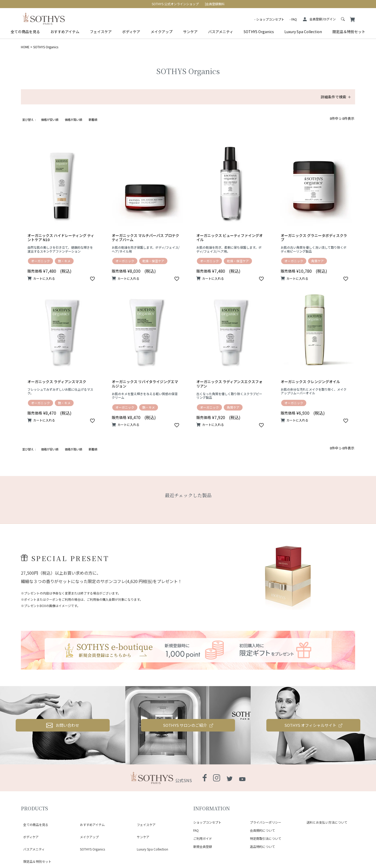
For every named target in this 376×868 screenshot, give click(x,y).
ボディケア (131, 32)
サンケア (190, 32)
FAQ (294, 19)
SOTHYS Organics (259, 32)
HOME (25, 47)
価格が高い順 (73, 120)
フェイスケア (101, 32)
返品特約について (262, 846)
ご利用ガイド (203, 838)
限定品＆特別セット (349, 32)
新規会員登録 (203, 846)
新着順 (93, 120)
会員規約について (262, 830)
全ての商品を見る (25, 32)
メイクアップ (162, 32)
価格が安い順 (50, 120)
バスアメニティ (221, 32)
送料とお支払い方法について (327, 822)
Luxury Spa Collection (303, 32)
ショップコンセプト (270, 19)
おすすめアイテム (65, 32)
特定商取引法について (266, 838)
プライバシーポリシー (266, 822)
